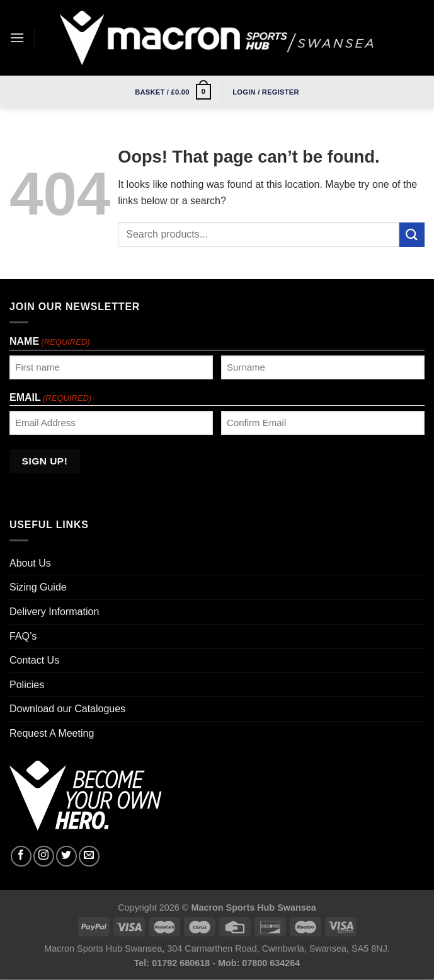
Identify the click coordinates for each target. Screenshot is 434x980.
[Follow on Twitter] (66, 856)
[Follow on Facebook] (21, 856)
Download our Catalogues (67, 709)
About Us (30, 563)
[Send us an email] (89, 856)
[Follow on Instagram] (44, 856)
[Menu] (17, 37)
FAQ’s (23, 636)
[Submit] (412, 235)
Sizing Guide (38, 587)
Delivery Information (54, 612)
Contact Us (34, 660)
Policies (27, 685)
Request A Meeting (52, 733)
